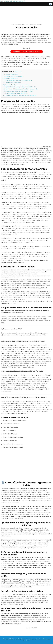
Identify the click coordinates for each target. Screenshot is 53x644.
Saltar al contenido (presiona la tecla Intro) (12, 1)
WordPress (26, 641)
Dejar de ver (18, 72)
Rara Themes (40, 639)
